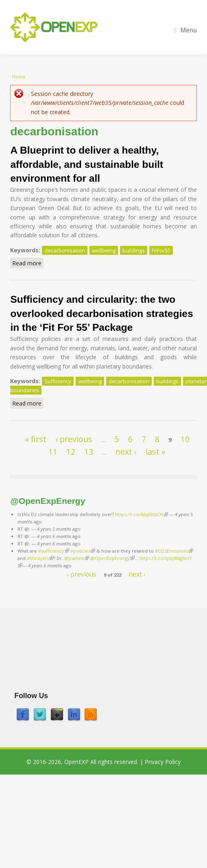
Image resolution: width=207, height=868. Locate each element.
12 (71, 452)
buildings (134, 250)
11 (53, 452)
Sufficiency (58, 381)
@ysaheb (77, 558)
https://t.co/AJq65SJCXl (142, 514)
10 (185, 439)
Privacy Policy (163, 762)
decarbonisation (65, 250)
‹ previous (74, 439)
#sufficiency (54, 551)
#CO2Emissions (174, 551)
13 (89, 452)
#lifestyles (40, 558)
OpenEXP (76, 762)
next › (126, 452)
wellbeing (104, 250)
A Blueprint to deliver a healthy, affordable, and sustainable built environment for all (87, 164)
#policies (83, 551)
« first (36, 439)
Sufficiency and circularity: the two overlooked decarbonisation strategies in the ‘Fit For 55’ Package (101, 313)
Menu (185, 30)
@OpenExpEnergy (112, 558)
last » (156, 452)
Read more (28, 264)
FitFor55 (161, 250)
